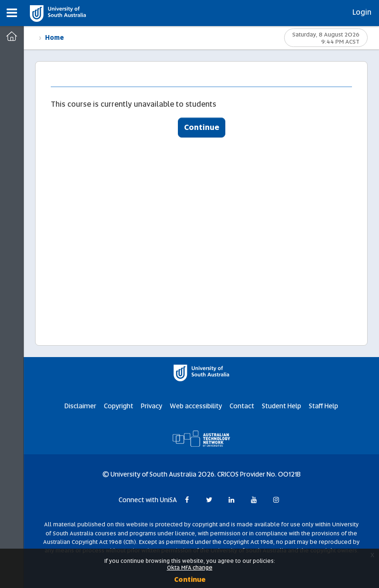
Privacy (152, 406)
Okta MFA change (190, 568)
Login (362, 12)
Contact (242, 406)
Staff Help (324, 406)
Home (55, 38)
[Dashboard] (12, 37)
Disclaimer (80, 406)
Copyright (119, 406)
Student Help (282, 406)
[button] (12, 13)
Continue (202, 127)
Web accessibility (196, 406)
